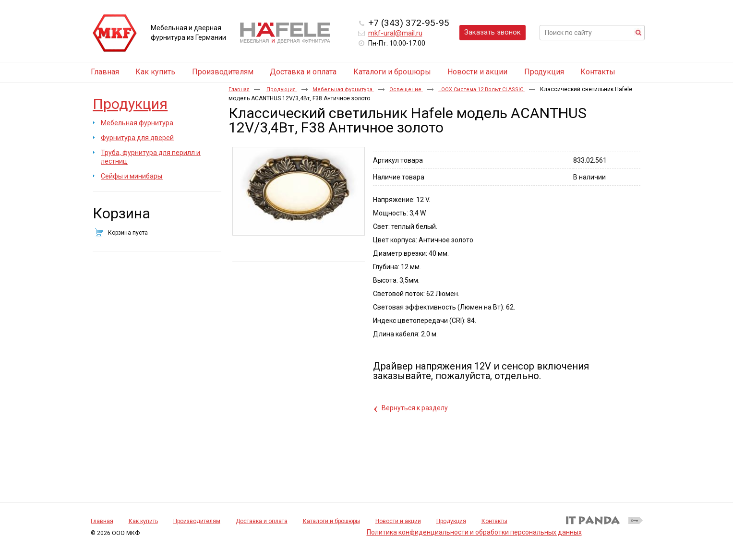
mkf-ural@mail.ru (395, 33)
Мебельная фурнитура (343, 89)
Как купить (143, 521)
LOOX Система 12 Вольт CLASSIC (481, 89)
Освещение (406, 89)
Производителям (197, 521)
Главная (239, 89)
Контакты (494, 521)
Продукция (130, 104)
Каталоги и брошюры (331, 521)
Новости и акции (398, 521)
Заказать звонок (493, 32)
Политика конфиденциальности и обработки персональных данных (474, 532)
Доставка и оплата (262, 521)
